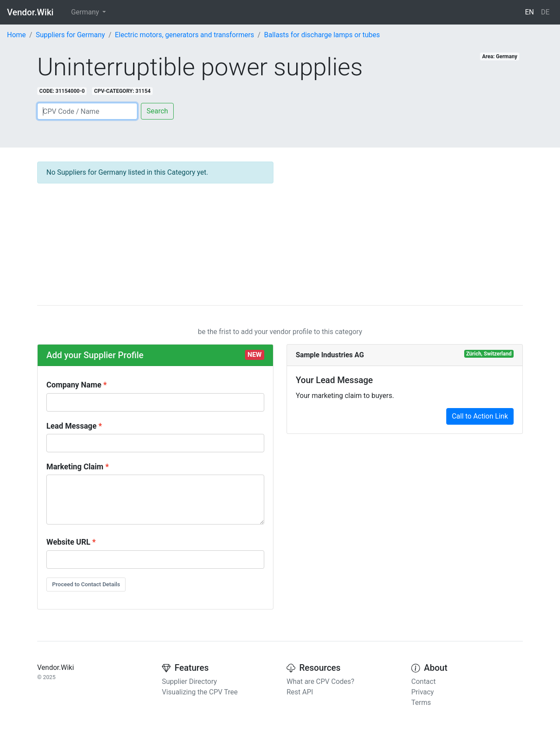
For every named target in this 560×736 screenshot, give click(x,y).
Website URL (68, 542)
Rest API (300, 692)
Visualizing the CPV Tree (200, 692)
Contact (423, 681)
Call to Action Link (480, 416)
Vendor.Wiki (30, 12)
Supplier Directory (189, 681)
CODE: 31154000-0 (62, 91)
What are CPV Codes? (320, 681)
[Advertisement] (405, 223)
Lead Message (72, 426)
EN (530, 12)
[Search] (87, 111)
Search (157, 111)
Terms (421, 703)
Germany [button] (86, 12)
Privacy (423, 692)
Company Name (74, 385)
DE (545, 12)
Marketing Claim (75, 467)
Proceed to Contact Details (86, 584)
